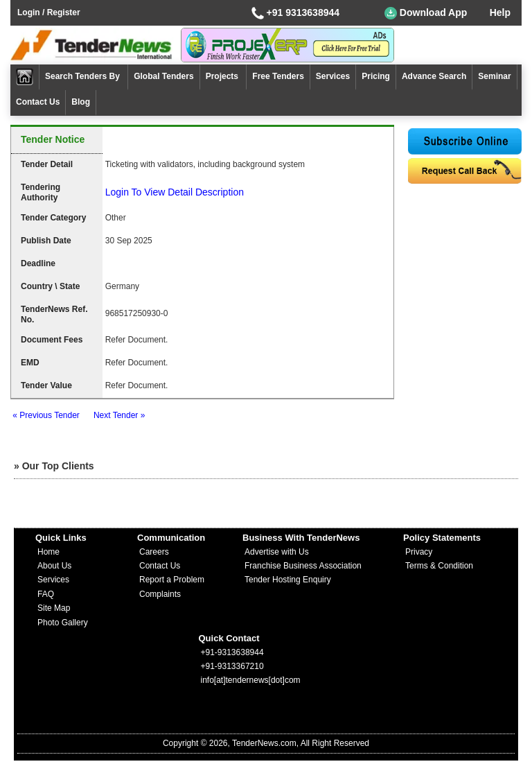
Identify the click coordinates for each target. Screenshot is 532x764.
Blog (81, 102)
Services (333, 76)
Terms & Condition (439, 566)
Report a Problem (172, 580)
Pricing (376, 76)
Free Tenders (278, 76)
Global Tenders (163, 76)
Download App (426, 13)
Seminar (494, 76)
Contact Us (38, 102)
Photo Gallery (63, 623)
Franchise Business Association (303, 566)
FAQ (46, 594)
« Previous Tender (46, 415)
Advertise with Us (277, 552)
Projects (223, 76)
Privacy (419, 552)
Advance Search (434, 76)
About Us (54, 566)
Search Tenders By (83, 76)
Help (500, 12)
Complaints (160, 594)
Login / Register (49, 12)
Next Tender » (119, 415)
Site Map (54, 608)
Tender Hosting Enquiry (288, 580)
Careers (154, 552)
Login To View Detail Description (175, 192)
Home (48, 552)
